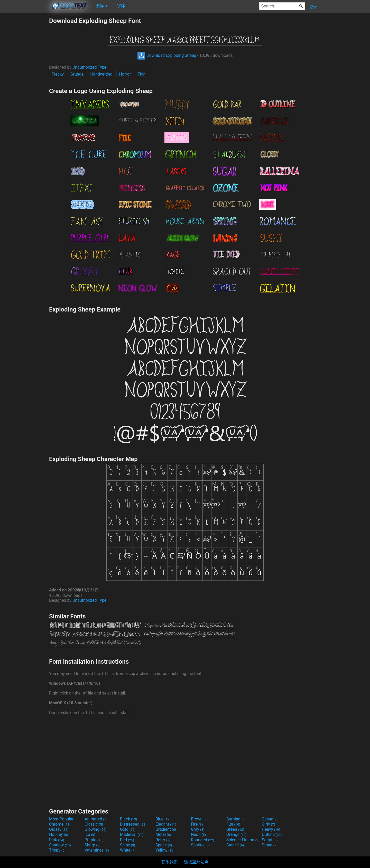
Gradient (166, 829)
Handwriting (101, 74)
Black (129, 819)
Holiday (59, 834)
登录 (313, 7)
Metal (163, 834)
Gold (128, 829)
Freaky (58, 74)
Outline (272, 834)
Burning (236, 819)
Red (127, 840)
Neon (198, 834)
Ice (90, 834)
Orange (237, 834)
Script (270, 840)
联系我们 (170, 862)
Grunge (77, 74)
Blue (163, 819)
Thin (141, 74)
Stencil (235, 845)
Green (235, 829)
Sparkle (200, 845)
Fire (197, 824)
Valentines (97, 850)
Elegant (166, 824)
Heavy (271, 829)
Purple (94, 840)
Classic (94, 824)
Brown (199, 819)
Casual (271, 819)
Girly (269, 824)
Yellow (165, 850)
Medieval (132, 834)
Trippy (57, 850)
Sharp (92, 845)
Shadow (60, 845)
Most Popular (61, 819)
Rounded (203, 840)
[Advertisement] (24, 94)
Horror (125, 74)
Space (164, 845)
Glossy (59, 829)
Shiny (128, 845)
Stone (270, 845)
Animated (96, 819)
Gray (198, 829)
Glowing (95, 829)
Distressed (133, 824)
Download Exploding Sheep (167, 55)
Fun (233, 824)
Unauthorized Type (89, 67)
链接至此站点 (196, 862)
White (128, 850)
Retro (163, 840)
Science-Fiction (243, 840)
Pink (57, 840)
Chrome (60, 824)
